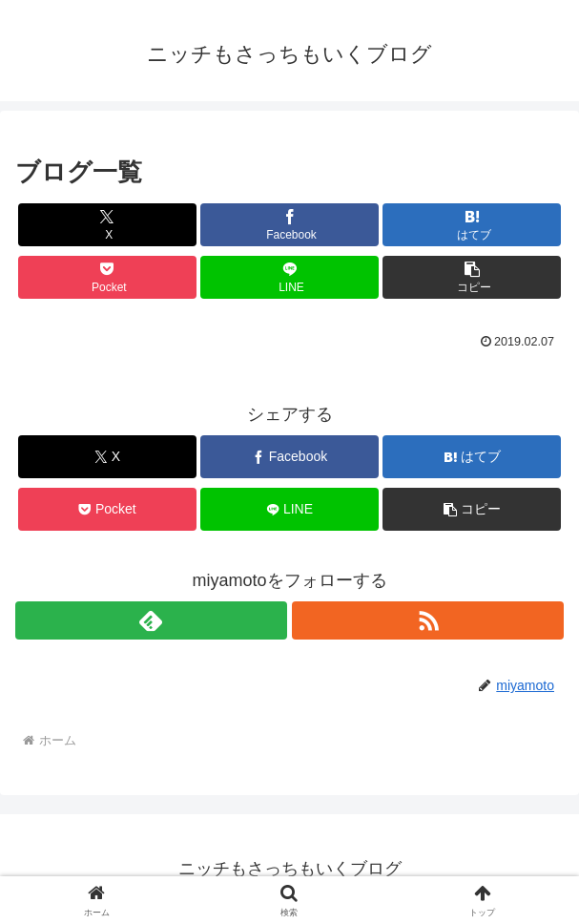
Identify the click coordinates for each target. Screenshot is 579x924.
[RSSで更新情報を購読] (428, 620)
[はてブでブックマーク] (472, 225)
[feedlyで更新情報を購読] (151, 620)
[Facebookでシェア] (289, 225)
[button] (472, 277)
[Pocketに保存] (107, 277)
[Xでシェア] (107, 225)
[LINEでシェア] (289, 277)
